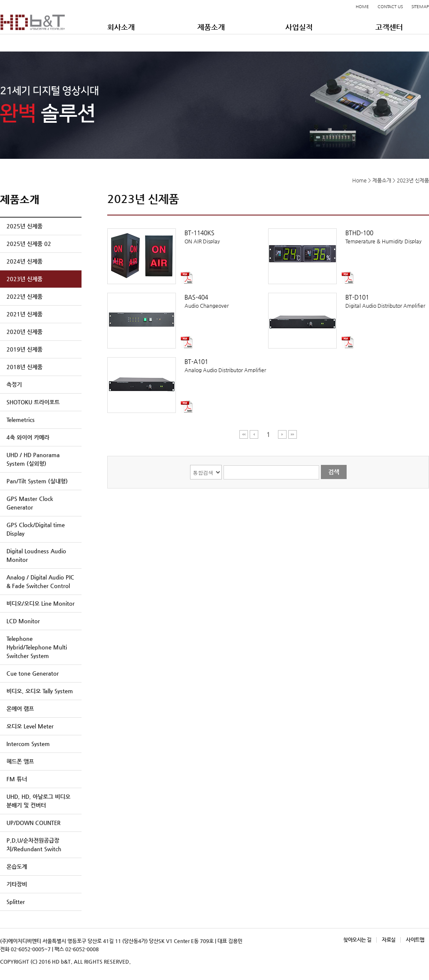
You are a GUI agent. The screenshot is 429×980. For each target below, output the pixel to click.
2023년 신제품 (24, 279)
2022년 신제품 (24, 296)
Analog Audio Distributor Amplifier (188, 365)
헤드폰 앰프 (20, 761)
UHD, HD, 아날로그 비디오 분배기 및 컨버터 (38, 801)
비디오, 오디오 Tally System (40, 691)
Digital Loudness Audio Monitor (36, 555)
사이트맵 (415, 940)
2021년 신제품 (24, 314)
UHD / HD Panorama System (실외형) (33, 459)
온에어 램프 (20, 708)
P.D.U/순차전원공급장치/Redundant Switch (34, 845)
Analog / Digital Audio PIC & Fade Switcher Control (40, 581)
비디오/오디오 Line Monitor (41, 603)
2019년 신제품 (24, 349)
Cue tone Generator (33, 673)
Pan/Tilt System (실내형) (37, 481)
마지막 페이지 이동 (293, 434)
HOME (362, 7)
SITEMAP (420, 7)
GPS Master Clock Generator (30, 503)
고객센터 (389, 27)
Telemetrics (21, 420)
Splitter (16, 902)
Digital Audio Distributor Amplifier (349, 301)
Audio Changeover (188, 301)
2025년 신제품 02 (29, 244)
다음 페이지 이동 (282, 434)
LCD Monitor (23, 621)
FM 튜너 (17, 779)
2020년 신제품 (24, 332)
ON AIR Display (188, 236)
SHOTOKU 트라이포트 (33, 402)
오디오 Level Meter (30, 726)
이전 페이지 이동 (254, 434)
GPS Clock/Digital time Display (36, 529)
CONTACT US (390, 7)
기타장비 (17, 884)
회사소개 (121, 27)
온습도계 (17, 866)
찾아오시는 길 (357, 940)
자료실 (388, 940)
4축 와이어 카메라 (28, 437)
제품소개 (211, 27)
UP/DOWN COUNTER (33, 823)
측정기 (14, 384)
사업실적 (299, 27)
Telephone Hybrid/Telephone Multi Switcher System (37, 647)
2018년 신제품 (24, 367)
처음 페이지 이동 (244, 434)
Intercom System (28, 744)
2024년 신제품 (24, 261)
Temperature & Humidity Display (349, 236)
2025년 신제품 (24, 226)
